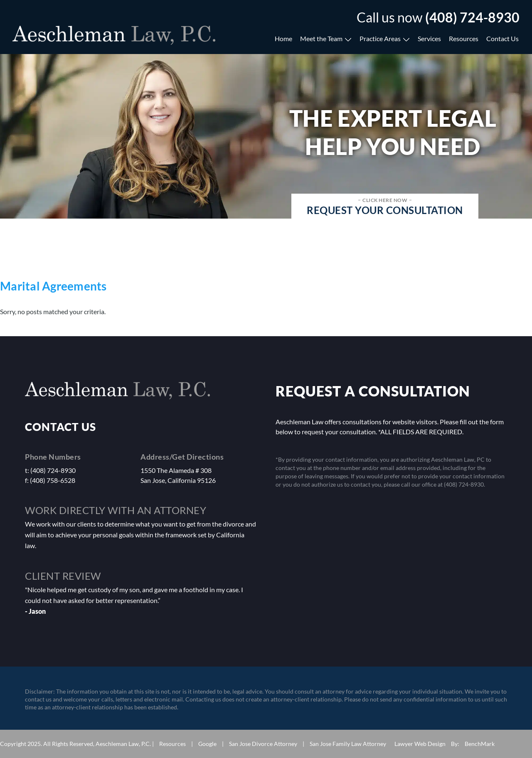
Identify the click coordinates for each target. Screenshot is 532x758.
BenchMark (480, 744)
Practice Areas (380, 38)
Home (283, 38)
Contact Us (502, 38)
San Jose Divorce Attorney (263, 744)
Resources (464, 38)
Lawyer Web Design (420, 744)
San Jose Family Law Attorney (348, 744)
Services (429, 38)
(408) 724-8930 (472, 17)
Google (207, 744)
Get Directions (198, 457)
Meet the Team (321, 38)
